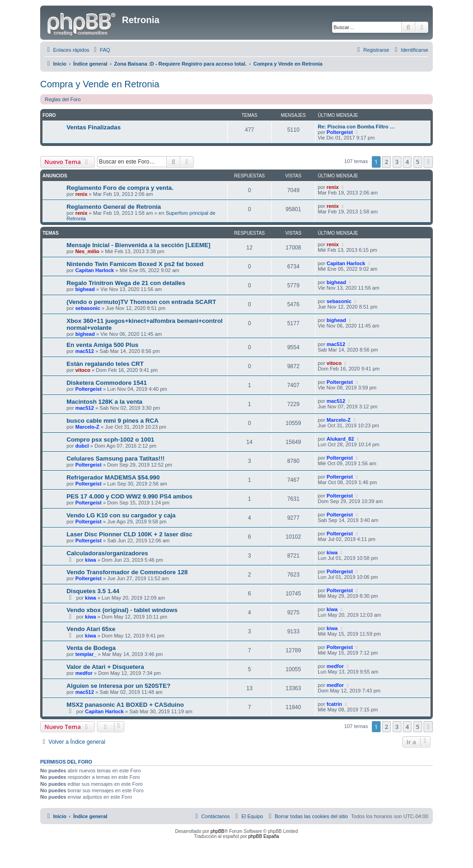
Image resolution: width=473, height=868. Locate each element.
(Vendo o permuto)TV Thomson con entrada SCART (141, 302)
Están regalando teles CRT (105, 364)
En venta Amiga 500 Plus (103, 345)
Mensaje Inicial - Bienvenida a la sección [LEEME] (138, 245)
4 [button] (407, 162)
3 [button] (397, 162)
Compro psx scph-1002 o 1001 (110, 440)
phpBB (218, 831)
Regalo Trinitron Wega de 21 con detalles (126, 283)
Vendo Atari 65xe (91, 629)
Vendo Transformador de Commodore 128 (127, 572)
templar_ (86, 654)
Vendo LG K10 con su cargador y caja (121, 515)
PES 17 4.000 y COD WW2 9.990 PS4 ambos (130, 496)
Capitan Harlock (95, 270)
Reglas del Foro (63, 99)
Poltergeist (340, 132)
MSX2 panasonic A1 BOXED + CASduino (125, 705)
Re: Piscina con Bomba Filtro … (356, 127)
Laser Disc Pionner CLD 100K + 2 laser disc (129, 534)
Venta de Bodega (91, 648)
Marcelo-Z (87, 427)
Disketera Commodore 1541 (107, 383)
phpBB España (264, 836)
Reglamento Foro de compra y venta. (120, 188)
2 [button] (386, 162)
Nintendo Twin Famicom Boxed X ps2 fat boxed (135, 264)
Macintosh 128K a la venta (104, 402)
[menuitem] (101, 50)
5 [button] (418, 162)
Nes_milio (87, 251)
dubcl (82, 446)
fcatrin (334, 704)
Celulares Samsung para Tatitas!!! (115, 458)
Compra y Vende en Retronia (100, 84)
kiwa (91, 560)
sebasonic (88, 308)
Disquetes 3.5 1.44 (93, 591)
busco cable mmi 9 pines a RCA (112, 421)
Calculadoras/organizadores (107, 553)
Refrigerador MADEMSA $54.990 (113, 477)
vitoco (83, 370)
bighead (85, 289)
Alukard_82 (340, 439)
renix (81, 194)
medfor (84, 673)
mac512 (85, 351)
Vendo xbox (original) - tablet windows (122, 610)
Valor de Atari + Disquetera (105, 667)
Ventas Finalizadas (94, 127)
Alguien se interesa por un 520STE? (118, 686)
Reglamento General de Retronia (114, 207)
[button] (428, 162)
